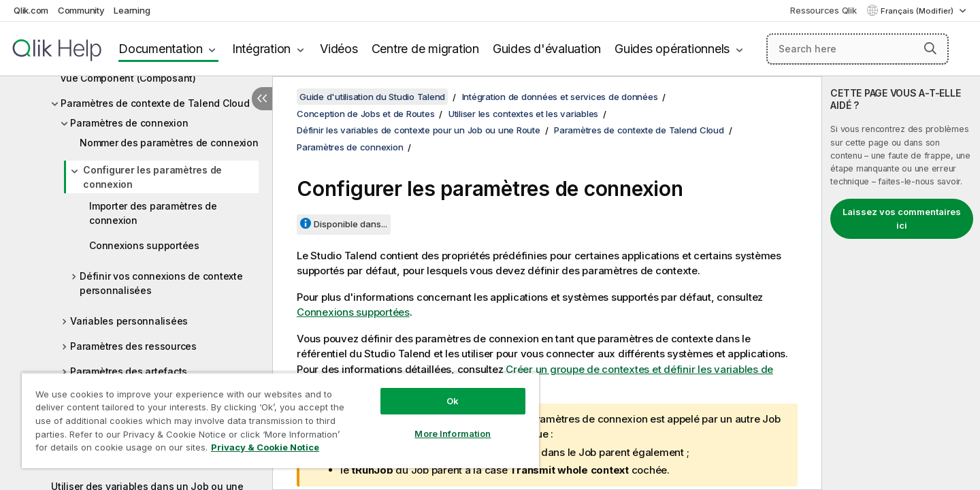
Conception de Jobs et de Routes (365, 114)
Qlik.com (31, 10)
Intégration (261, 49)
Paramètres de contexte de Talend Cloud (155, 103)
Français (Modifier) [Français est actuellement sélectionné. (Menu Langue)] (918, 11)
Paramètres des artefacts (129, 371)
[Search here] (858, 49)
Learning (132, 10)
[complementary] (901, 283)
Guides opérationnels (672, 49)
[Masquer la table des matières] (262, 99)
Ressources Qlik (823, 10)
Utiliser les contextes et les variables (523, 114)
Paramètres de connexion (129, 123)
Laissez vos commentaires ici (902, 218)
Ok (453, 401)
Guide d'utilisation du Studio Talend (372, 97)
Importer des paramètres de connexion (153, 213)
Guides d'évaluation (547, 49)
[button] (930, 48)
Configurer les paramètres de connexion (152, 177)
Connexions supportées (144, 245)
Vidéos (339, 49)
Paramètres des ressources (133, 346)
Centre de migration (425, 49)
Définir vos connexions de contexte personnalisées (161, 283)
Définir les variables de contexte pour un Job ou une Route (419, 130)
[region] (280, 420)
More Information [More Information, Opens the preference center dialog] (453, 434)
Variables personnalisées (129, 321)
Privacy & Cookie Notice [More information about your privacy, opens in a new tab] (265, 447)
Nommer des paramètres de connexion (169, 143)
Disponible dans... (350, 224)
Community (81, 10)
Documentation (161, 49)
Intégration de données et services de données (560, 97)
